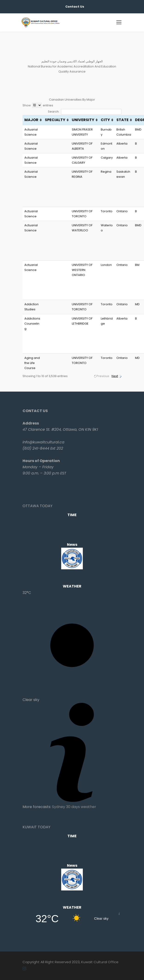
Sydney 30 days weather (74, 807)
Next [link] (115, 376)
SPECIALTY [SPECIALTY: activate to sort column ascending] (55, 120)
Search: (85, 112)
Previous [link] (103, 376)
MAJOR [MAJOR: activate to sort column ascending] (31, 120)
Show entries (38, 105)
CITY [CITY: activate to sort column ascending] (105, 120)
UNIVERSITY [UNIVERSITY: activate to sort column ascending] (83, 120)
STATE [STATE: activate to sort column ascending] (122, 120)
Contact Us (75, 7)
